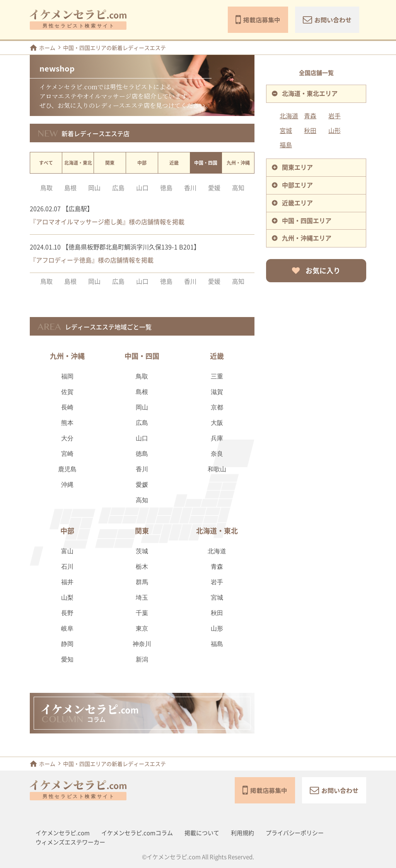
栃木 (142, 567)
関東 (110, 163)
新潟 (142, 660)
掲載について (202, 833)
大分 (67, 439)
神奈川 (142, 644)
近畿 (174, 163)
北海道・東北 (78, 163)
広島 (118, 188)
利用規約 (242, 833)
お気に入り (316, 271)
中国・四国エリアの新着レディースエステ (114, 48)
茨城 (142, 552)
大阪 (217, 423)
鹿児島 (67, 470)
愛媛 (214, 188)
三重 (217, 377)
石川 (67, 567)
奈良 (217, 454)
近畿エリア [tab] (297, 203)
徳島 (166, 188)
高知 (238, 188)
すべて (46, 163)
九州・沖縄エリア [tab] (307, 238)
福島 (217, 644)
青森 (217, 567)
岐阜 (67, 629)
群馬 (142, 582)
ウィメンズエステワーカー (70, 842)
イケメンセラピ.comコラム (137, 833)
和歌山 (217, 470)
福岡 (67, 377)
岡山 (94, 188)
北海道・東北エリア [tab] (310, 94)
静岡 (67, 644)
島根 (70, 188)
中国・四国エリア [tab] (307, 221)
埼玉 (142, 598)
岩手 (217, 582)
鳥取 (46, 188)
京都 (217, 408)
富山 (67, 552)
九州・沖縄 (238, 163)
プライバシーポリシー (295, 833)
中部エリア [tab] (297, 185)
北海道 (217, 552)
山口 (142, 188)
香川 (190, 188)
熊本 (67, 423)
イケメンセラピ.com (63, 833)
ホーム (43, 48)
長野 (67, 613)
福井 (67, 582)
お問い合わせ (327, 20)
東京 (142, 629)
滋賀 (217, 392)
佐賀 (67, 392)
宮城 (217, 598)
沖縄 (67, 485)
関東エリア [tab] (297, 167)
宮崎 (67, 454)
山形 (217, 629)
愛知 (67, 660)
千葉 (142, 613)
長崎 (67, 408)
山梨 (67, 598)
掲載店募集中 (258, 20)
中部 (142, 163)
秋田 (217, 613)
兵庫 (217, 439)
